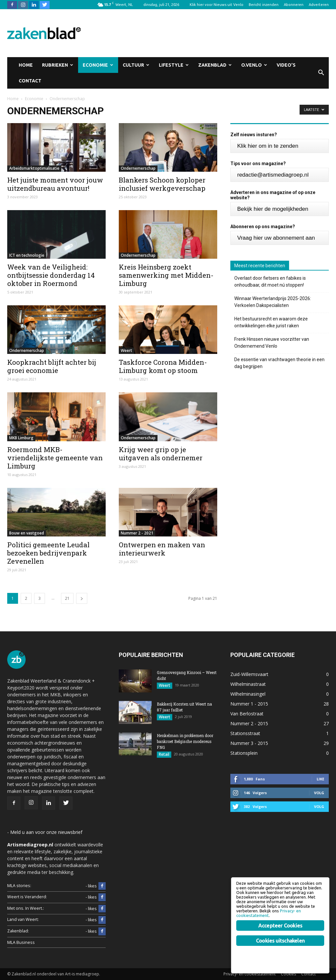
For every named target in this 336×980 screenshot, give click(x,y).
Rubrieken (58, 65)
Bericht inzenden (264, 5)
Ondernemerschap (138, 168)
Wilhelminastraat (248, 684)
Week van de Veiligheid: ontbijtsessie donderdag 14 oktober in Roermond (51, 275)
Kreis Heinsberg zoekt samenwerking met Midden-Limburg (166, 275)
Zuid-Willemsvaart (249, 674)
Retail (164, 754)
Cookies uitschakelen (280, 941)
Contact (30, 81)
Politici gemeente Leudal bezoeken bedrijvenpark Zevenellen (48, 553)
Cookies (288, 974)
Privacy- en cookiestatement (250, 974)
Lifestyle (174, 65)
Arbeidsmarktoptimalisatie (34, 168)
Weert (126, 350)
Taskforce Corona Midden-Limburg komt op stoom (163, 366)
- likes (96, 886)
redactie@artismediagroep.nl (273, 175)
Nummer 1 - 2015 (249, 704)
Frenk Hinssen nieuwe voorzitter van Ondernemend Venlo (272, 343)
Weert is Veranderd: (27, 897)
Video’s (286, 65)
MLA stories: (19, 886)
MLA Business (21, 942)
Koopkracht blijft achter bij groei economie (52, 366)
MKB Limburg (21, 438)
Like (320, 779)
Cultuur (136, 65)
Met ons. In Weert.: (26, 908)
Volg (319, 793)
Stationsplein (244, 753)
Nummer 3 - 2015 (249, 743)
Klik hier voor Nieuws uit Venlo (217, 5)
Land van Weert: (23, 919)
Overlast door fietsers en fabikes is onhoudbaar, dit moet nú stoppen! (270, 282)
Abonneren (294, 5)
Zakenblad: (18, 931)
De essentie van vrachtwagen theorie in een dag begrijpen (279, 363)
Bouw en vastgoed (27, 533)
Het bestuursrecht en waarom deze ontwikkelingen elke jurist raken (271, 322)
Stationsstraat (245, 733)
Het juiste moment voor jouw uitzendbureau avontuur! (55, 184)
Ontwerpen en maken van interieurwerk (162, 549)
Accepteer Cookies (280, 926)
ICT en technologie (27, 255)
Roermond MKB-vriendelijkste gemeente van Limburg (55, 458)
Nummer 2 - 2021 (137, 533)
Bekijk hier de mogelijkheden (273, 209)
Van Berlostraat (247, 714)
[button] (321, 73)
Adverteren (319, 5)
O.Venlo (254, 65)
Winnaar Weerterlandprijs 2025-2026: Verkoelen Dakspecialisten (273, 302)
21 (67, 598)
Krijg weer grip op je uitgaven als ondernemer (161, 454)
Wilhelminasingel (248, 694)
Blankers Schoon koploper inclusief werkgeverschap (162, 184)
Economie (98, 65)
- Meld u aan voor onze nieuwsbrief (45, 832)
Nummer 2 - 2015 (249, 723)
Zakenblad (215, 65)
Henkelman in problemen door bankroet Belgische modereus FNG (185, 741)
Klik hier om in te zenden (268, 146)
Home (26, 65)
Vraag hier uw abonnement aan (276, 238)
